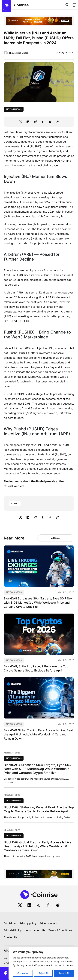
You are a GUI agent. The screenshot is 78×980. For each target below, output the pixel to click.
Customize (23, 973)
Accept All (64, 973)
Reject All (43, 973)
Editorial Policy (13, 930)
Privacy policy (28, 923)
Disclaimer (10, 923)
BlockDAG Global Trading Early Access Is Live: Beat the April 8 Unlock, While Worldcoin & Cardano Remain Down (38, 734)
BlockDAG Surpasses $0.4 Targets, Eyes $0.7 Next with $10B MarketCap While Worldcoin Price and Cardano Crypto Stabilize (39, 603)
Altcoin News (14, 109)
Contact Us (11, 937)
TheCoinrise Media (18, 53)
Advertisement (48, 923)
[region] (43, 963)
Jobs (28, 930)
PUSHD (15, 504)
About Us (40, 930)
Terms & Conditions (60, 930)
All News (56, 538)
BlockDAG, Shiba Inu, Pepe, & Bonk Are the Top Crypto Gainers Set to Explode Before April (39, 809)
